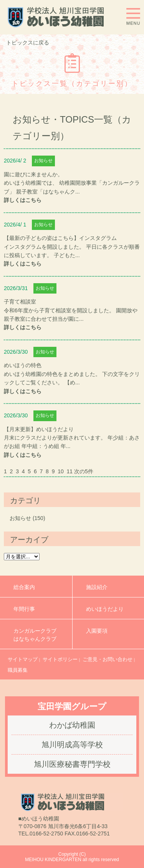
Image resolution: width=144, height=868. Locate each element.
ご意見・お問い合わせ (108, 659)
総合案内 (24, 587)
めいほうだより (105, 609)
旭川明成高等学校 (72, 745)
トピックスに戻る (28, 43)
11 (70, 471)
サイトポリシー (60, 659)
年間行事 (24, 609)
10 (61, 471)
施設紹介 (97, 587)
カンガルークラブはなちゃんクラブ (35, 635)
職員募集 (18, 670)
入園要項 (97, 635)
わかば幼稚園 (72, 725)
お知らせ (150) (27, 518)
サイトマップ (23, 659)
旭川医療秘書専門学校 (72, 764)
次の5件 (84, 471)
